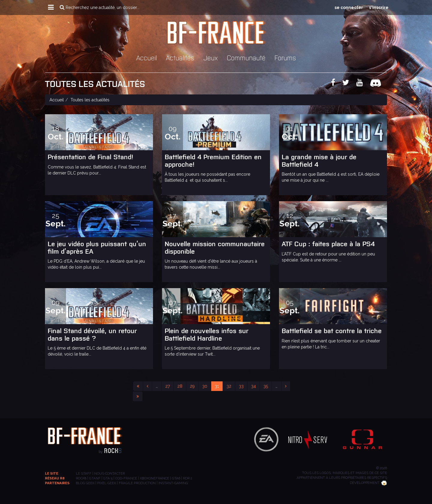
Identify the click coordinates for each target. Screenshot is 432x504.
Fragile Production (137, 483)
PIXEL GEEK (107, 483)
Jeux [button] (211, 57)
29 (192, 386)
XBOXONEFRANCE (154, 478)
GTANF (95, 478)
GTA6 (176, 478)
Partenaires (57, 483)
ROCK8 (81, 478)
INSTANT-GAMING (173, 483)
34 (253, 386)
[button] (51, 7)
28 (180, 386)
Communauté (246, 57)
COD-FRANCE (126, 478)
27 (168, 386)
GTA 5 (108, 478)
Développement (368, 483)
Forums (285, 57)
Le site (52, 473)
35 (266, 386)
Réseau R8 (55, 478)
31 (217, 386)
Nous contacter (109, 473)
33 (241, 386)
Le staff (84, 473)
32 (229, 386)
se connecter (349, 7)
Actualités (180, 57)
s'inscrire (379, 7)
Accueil (147, 57)
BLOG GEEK (85, 483)
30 (205, 386)
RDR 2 (188, 478)
